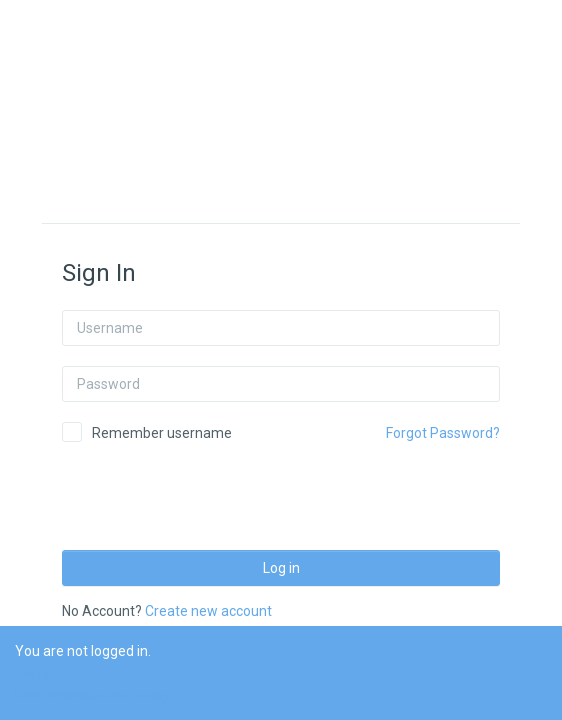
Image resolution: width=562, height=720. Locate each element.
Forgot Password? (443, 433)
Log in (281, 568)
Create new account (208, 611)
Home (34, 673)
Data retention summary (92, 695)
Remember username (162, 433)
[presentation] (214, 490)
